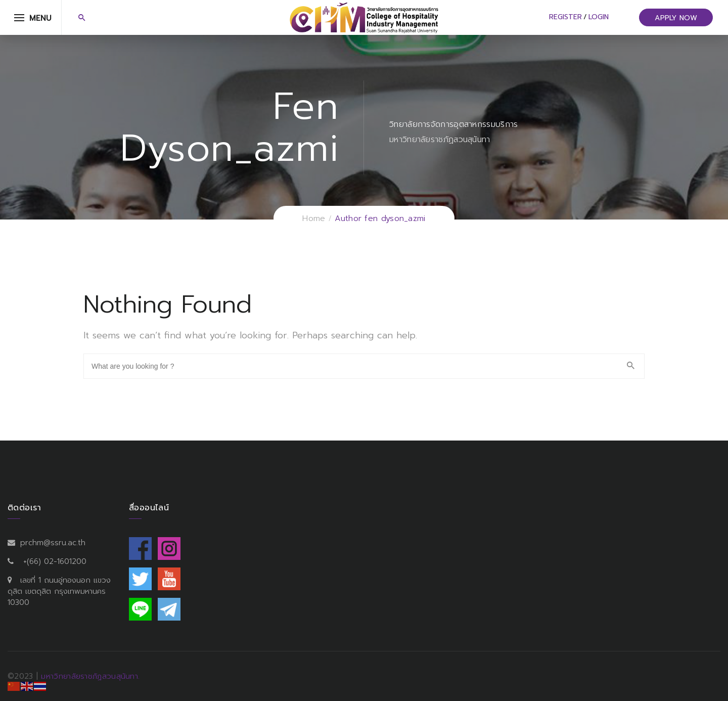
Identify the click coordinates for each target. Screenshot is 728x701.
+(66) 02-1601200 (55, 561)
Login (599, 17)
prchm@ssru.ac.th (53, 543)
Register (565, 17)
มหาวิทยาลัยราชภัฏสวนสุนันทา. (90, 676)
